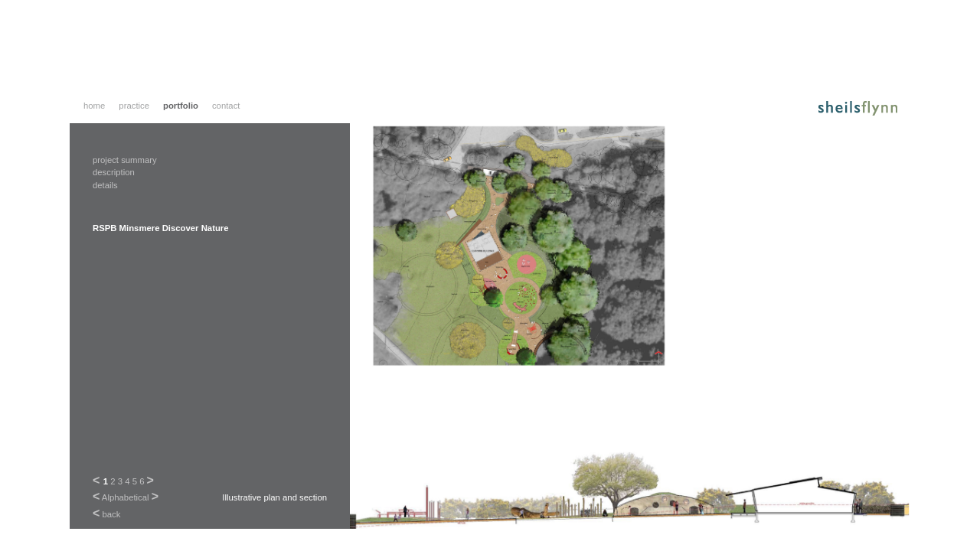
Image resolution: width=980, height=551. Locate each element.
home (94, 106)
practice (134, 106)
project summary (125, 160)
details (105, 185)
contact (226, 106)
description (114, 172)
